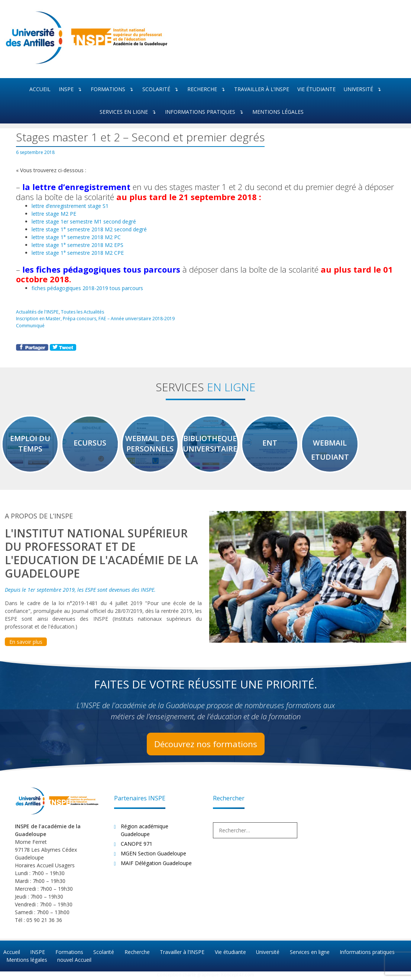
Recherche (209, 89)
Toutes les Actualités (83, 311)
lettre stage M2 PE (54, 213)
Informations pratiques (207, 112)
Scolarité (163, 89)
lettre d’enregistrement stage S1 (70, 205)
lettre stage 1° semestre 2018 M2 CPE (78, 252)
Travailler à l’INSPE (262, 89)
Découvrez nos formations (205, 746)
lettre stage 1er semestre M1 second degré (84, 221)
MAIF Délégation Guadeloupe (156, 866)
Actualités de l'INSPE (37, 311)
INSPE (73, 89)
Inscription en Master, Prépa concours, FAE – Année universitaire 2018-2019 (96, 318)
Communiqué (30, 325)
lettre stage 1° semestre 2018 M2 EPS (77, 245)
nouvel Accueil (74, 962)
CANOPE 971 (137, 846)
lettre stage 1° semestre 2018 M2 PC (76, 237)
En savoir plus (26, 644)
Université (365, 89)
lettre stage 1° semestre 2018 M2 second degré (89, 229)
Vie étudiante (316, 89)
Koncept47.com (238, 976)
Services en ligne (130, 112)
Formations (114, 89)
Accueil (40, 89)
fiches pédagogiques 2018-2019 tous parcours (87, 288)
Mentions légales (278, 112)
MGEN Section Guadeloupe (153, 856)
